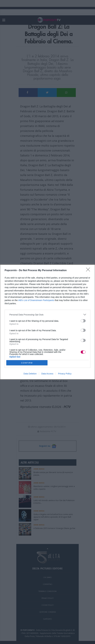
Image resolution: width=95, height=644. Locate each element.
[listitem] (47, 315)
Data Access (47, 374)
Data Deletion (30, 374)
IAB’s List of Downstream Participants (36, 300)
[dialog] (47, 322)
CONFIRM (27, 363)
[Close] (89, 271)
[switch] (83, 321)
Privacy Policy (65, 374)
